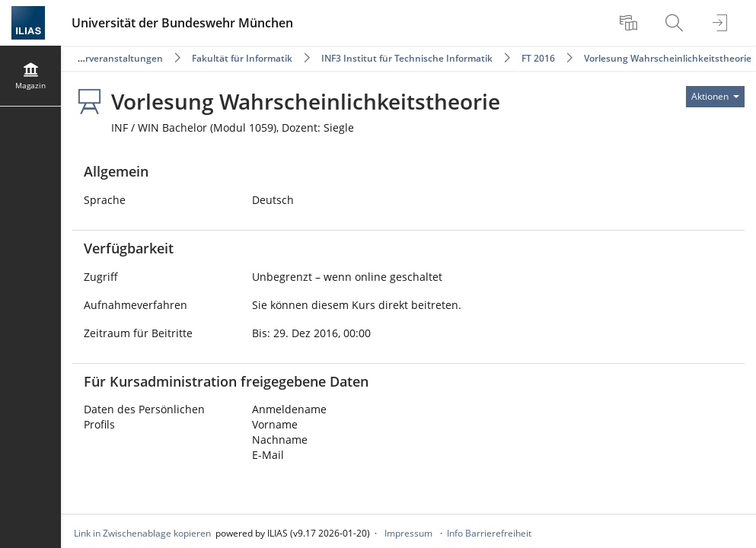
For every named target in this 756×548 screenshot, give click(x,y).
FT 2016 (538, 58)
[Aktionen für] (715, 97)
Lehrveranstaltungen (116, 58)
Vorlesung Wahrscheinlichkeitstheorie (668, 58)
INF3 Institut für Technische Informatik (407, 58)
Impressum (408, 533)
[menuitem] (630, 23)
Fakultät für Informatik (242, 58)
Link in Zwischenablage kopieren (142, 533)
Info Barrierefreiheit (489, 533)
